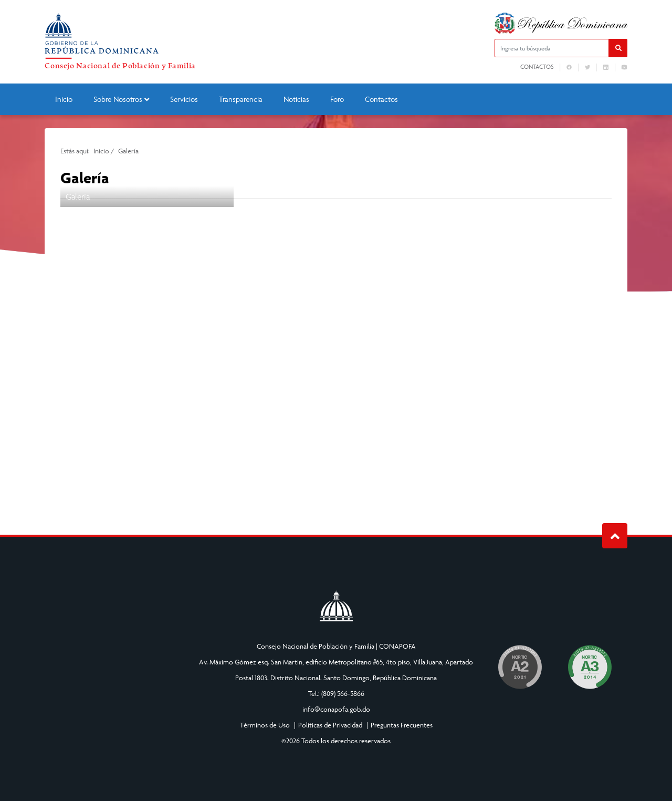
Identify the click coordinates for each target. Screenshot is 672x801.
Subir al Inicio (615, 536)
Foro (337, 99)
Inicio (64, 99)
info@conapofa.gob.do (336, 709)
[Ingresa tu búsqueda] (552, 48)
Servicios (184, 99)
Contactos (537, 67)
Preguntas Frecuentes (402, 725)
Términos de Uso (265, 725)
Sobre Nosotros (121, 99)
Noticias (296, 99)
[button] (618, 48)
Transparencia (241, 99)
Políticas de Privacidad (330, 725)
